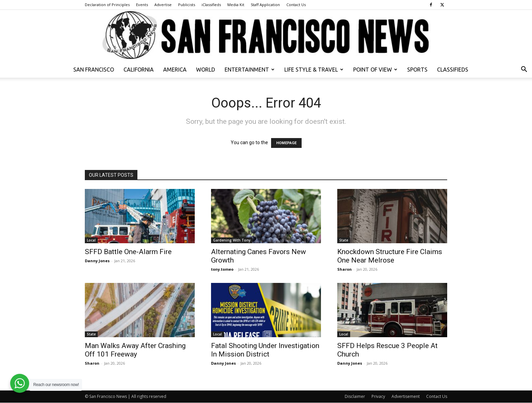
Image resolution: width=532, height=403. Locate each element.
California (139, 70)
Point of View (375, 70)
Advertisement (406, 396)
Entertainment (250, 70)
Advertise (163, 5)
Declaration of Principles (107, 5)
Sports (417, 70)
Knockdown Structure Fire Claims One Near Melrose (390, 256)
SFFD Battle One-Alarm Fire (128, 252)
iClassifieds (211, 5)
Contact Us (296, 5)
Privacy (378, 396)
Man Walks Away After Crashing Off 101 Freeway (135, 350)
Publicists (187, 5)
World (206, 70)
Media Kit (236, 5)
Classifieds (453, 70)
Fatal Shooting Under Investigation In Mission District (265, 350)
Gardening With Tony (232, 240)
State (344, 240)
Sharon (345, 269)
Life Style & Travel (314, 70)
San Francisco (94, 70)
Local (91, 240)
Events (142, 5)
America (175, 70)
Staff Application (265, 5)
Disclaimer (355, 396)
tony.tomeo (222, 269)
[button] (524, 70)
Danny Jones (97, 261)
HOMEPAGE (286, 143)
